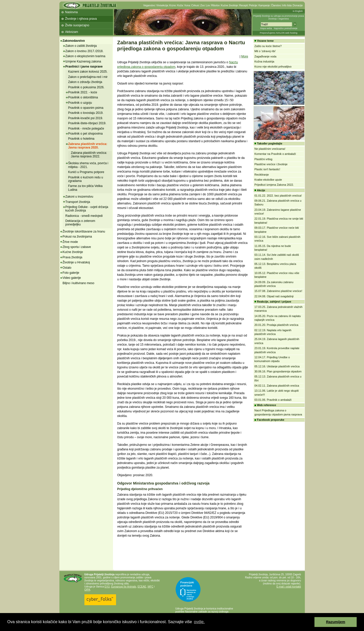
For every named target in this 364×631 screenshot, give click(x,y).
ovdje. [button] (199, 622)
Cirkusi (195, 5)
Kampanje (264, 5)
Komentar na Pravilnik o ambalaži (275, 154)
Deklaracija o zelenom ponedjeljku (80, 223)
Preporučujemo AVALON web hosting (279, 33)
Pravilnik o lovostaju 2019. (86, 113)
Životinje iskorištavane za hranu (84, 232)
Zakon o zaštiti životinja (81, 46)
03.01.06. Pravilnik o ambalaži (273, 400)
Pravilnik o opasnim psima (86, 108)
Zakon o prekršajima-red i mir (88, 77)
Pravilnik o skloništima (83, 97)
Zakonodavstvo (74, 41)
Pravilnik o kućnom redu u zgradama (86, 179)
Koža (180, 5)
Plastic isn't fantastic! (267, 169)
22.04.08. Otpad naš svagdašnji (274, 296)
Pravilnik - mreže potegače (86, 129)
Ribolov (215, 5)
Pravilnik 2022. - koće (83, 92)
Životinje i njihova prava (81, 19)
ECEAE (142, 587)
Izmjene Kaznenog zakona (83, 61)
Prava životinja (73, 257)
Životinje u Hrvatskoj (76, 262)
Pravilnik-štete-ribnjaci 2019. (87, 123)
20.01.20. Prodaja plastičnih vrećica (277, 325)
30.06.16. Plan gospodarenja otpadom (278, 371)
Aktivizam (72, 32)
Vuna (187, 5)
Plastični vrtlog (264, 159)
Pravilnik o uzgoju (80, 103)
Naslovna (72, 12)
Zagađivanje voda (266, 56)
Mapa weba (266, 28)
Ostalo (67, 268)
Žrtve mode (70, 242)
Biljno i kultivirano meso (78, 283)
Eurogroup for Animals (124, 587)
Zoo (202, 5)
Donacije (298, 5)
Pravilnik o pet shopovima (86, 134)
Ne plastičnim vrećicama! (270, 149)
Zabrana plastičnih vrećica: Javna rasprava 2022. (89, 155)
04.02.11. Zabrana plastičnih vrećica (277, 386)
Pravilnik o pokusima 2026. (86, 87)
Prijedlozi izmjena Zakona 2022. (274, 185)
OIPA (87, 590)
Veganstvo (149, 5)
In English (298, 11)
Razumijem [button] (336, 622)
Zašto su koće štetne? (268, 46)
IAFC (151, 587)
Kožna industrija (264, 61)
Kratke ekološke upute (268, 180)
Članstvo (276, 5)
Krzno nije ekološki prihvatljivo (273, 67)
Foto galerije (71, 273)
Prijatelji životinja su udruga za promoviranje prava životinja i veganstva (279, 17)
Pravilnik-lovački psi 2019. (86, 118)
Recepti (243, 5)
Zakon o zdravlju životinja (85, 82)
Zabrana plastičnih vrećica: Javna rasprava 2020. (88, 146)
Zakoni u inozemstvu (79, 197)
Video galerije (72, 278)
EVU (107, 587)
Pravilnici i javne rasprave (84, 67)
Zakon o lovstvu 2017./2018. (85, 51)
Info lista (287, 5)
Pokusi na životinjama (77, 237)
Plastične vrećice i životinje (271, 164)
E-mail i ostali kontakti (289, 587)
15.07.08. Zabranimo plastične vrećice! (278, 291)
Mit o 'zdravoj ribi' (265, 51)
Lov (208, 5)
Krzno (173, 5)
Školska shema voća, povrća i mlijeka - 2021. (88, 165)
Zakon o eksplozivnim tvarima (85, 56)
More (245, 56)
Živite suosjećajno (77, 25)
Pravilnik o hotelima (81, 139)
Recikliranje (262, 175)
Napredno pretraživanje (286, 28)
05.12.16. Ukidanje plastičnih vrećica (277, 366)
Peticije (253, 5)
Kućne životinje (229, 5)
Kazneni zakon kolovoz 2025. (88, 72)
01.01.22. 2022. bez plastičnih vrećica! (278, 196)
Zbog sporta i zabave (77, 247)
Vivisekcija (162, 5)
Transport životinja (78, 202)
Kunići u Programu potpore (86, 172)
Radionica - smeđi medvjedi (84, 216)
